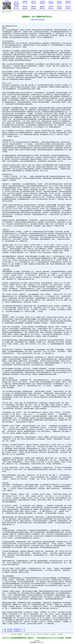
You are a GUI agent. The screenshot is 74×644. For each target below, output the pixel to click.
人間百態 (42, 1)
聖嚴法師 (68, 8)
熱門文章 (16, 8)
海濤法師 (68, 7)
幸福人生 (51, 1)
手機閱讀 (7, 1)
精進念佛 (59, 1)
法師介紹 (34, 1)
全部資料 (16, 7)
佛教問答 (34, 7)
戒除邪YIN (68, 1)
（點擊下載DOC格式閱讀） (38, 20)
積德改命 (51, 8)
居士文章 (25, 3)
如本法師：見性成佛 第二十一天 (16, 629)
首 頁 (16, 1)
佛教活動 (42, 8)
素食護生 (59, 3)
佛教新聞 (42, 7)
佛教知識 (25, 7)
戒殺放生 (59, 7)
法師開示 (25, 1)
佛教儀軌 (34, 8)
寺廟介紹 (34, 3)
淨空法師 (68, 3)
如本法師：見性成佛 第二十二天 (16, 631)
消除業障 (51, 3)
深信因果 (51, 7)
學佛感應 (59, 8)
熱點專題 (42, 3)
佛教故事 (25, 8)
